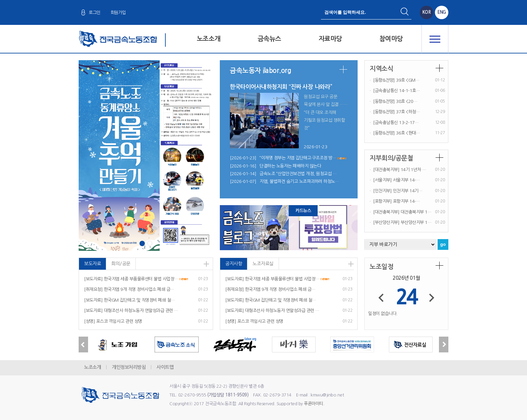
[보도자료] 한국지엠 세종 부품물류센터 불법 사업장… (131, 279)
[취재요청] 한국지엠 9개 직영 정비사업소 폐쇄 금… (129, 289)
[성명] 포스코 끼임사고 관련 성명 (113, 321)
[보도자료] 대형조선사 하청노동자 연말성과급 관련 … (131, 311)
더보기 (343, 69)
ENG (442, 12)
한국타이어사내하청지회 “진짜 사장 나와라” (281, 87)
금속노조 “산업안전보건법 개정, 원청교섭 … (298, 174)
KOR (427, 12)
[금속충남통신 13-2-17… (396, 123)
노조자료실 (263, 264)
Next (444, 345)
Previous (83, 345)
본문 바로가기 (0, 0)
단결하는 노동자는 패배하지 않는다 (290, 166)
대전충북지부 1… (416, 212)
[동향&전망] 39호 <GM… (396, 80)
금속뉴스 (270, 39)
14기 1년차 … (413, 170)
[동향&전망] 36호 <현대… (396, 133)
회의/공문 (121, 264)
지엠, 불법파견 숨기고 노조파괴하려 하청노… (299, 181)
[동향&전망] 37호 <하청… (396, 112)
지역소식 (381, 69)
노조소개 (209, 39)
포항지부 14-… (407, 201)
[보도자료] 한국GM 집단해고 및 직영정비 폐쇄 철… (129, 300)
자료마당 (330, 39)
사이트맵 (165, 367)
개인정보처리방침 (129, 367)
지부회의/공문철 (391, 158)
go (443, 244)
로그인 (95, 13)
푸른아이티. (314, 404)
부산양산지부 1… (416, 222)
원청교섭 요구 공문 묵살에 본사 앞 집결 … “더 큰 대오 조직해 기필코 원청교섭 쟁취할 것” (324, 112)
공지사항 (234, 264)
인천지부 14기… (408, 191)
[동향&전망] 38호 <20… (395, 101)
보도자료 (92, 264)
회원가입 (118, 13)
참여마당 (391, 39)
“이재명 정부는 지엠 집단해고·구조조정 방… (298, 158)
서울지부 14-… (407, 180)
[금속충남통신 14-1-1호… (396, 91)
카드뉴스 (303, 211)
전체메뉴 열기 (435, 39)
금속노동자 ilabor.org (260, 71)
